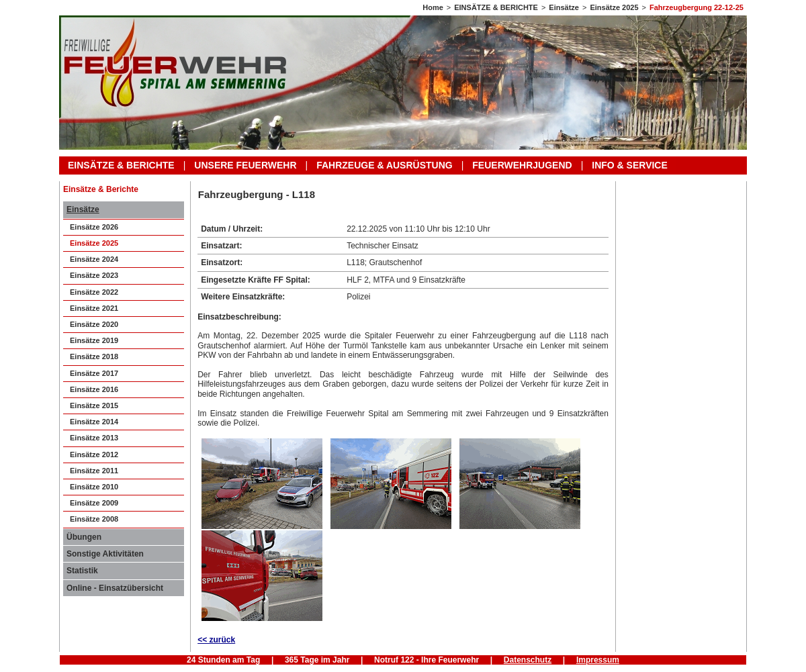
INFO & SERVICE (630, 165)
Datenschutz (528, 660)
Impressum (598, 660)
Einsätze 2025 (614, 7)
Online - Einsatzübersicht (115, 588)
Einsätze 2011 (94, 471)
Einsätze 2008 (94, 519)
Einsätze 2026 (94, 227)
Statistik (82, 571)
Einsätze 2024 (94, 259)
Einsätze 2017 (94, 373)
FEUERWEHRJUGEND (522, 165)
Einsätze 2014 (94, 422)
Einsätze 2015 (94, 405)
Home (433, 7)
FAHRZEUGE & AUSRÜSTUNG (385, 165)
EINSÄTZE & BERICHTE (496, 7)
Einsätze (564, 7)
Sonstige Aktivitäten (105, 554)
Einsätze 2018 (94, 356)
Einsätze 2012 (94, 454)
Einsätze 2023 (94, 275)
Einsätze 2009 (94, 503)
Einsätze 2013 (94, 438)
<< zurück (216, 640)
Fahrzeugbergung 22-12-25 (697, 7)
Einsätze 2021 (94, 308)
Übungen (84, 537)
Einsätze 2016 (94, 389)
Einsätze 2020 (94, 324)
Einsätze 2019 (94, 340)
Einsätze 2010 (94, 487)
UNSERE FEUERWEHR (245, 165)
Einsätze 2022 (94, 292)
